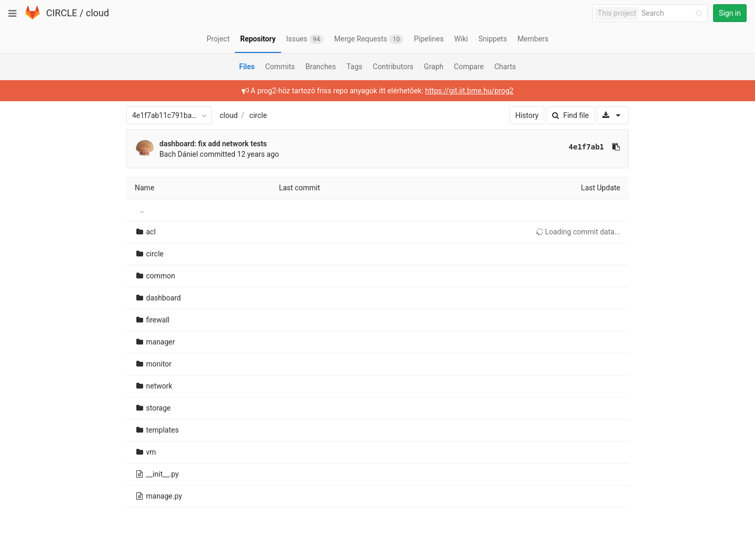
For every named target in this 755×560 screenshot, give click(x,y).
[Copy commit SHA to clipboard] (616, 147)
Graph (434, 67)
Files (247, 67)
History (527, 115)
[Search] (674, 13)
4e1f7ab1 (586, 147)
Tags (354, 67)
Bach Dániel (179, 154)
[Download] (613, 115)
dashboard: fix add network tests (213, 144)
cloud (98, 13)
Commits (280, 67)
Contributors (393, 67)
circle (258, 115)
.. (142, 210)
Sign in (730, 13)
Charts (505, 67)
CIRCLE (62, 13)
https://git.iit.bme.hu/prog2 (470, 91)
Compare (469, 67)
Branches (321, 67)
